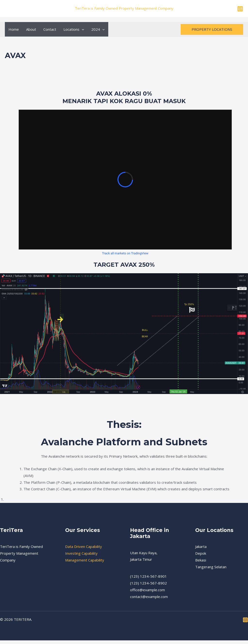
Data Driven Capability (84, 546)
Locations (74, 29)
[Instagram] (240, 9)
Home (14, 29)
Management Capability (85, 560)
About (31, 29)
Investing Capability (81, 553)
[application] (82, 29)
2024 (98, 29)
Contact (50, 29)
